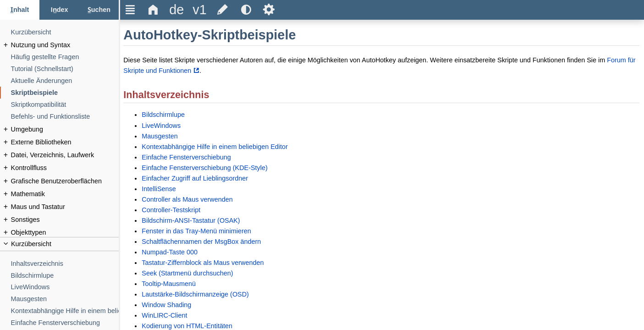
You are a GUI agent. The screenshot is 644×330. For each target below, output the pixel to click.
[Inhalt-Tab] (20, 10)
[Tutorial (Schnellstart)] (65, 69)
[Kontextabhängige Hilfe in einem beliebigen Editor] (65, 311)
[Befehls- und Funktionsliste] (65, 117)
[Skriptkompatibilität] (65, 105)
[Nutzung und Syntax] (65, 45)
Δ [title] (153, 10)
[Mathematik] (65, 194)
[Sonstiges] (65, 220)
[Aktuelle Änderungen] (65, 81)
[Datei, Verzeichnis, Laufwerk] (65, 155)
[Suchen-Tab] (99, 10)
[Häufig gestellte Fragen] (65, 57)
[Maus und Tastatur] (65, 207)
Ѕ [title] (269, 10)
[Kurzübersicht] (65, 32)
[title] (176, 10)
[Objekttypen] (65, 233)
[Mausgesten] (65, 299)
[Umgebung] (65, 129)
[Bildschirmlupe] (65, 276)
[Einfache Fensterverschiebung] (65, 323)
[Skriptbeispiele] (65, 93)
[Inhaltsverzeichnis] (65, 264)
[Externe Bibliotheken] (65, 142)
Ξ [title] (130, 10)
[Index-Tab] (59, 10)
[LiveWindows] (65, 287)
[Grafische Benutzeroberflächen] (65, 181)
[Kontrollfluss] (65, 168)
